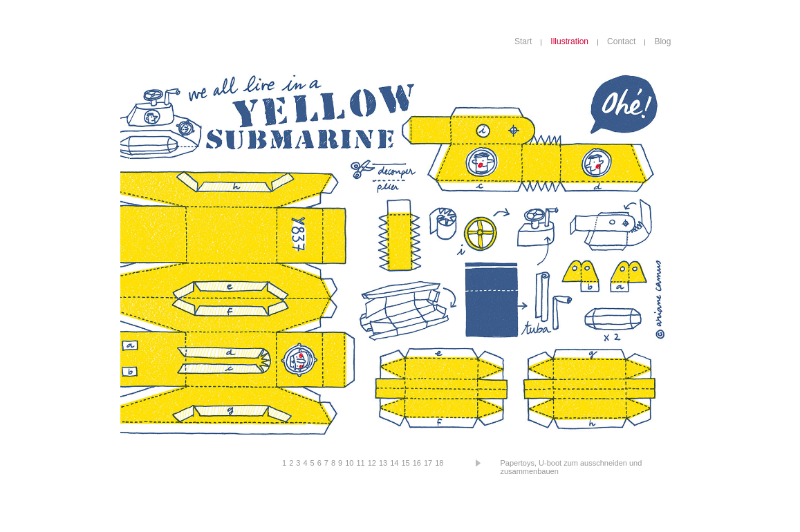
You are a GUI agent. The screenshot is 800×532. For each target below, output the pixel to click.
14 (394, 463)
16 (417, 463)
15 (405, 463)
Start (523, 41)
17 (428, 463)
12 (372, 463)
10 (349, 463)
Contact (621, 41)
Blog (662, 41)
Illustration (569, 41)
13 (383, 463)
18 (439, 463)
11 (360, 463)
